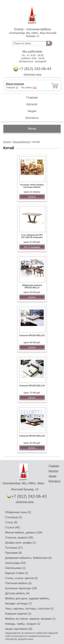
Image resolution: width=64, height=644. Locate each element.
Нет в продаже (32, 247)
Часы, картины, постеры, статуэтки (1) (29, 609)
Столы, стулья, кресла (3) (21, 578)
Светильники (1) (15, 568)
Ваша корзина (15, 84)
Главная (32, 98)
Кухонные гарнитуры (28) (21, 588)
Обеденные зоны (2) (18, 512)
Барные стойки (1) (17, 573)
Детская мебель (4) (17, 593)
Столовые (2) (14, 517)
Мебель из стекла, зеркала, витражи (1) (30, 619)
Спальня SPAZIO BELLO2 (32, 436)
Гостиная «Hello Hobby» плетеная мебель (32, 186)
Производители (21, 142)
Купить (32, 197)
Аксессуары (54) (15, 563)
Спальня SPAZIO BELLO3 (32, 386)
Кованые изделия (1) (18, 614)
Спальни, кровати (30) (19, 538)
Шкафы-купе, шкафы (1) (20, 543)
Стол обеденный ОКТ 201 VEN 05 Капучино (32, 236)
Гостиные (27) (14, 548)
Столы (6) (11, 522)
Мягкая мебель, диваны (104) (24, 532)
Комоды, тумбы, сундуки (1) (23, 624)
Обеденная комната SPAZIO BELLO (32, 286)
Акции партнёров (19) (19, 629)
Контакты (32, 118)
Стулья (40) (12, 527)
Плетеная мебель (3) (18, 583)
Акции (32, 111)
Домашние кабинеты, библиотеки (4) (28, 558)
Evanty (7, 142)
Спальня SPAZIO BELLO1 (32, 335)
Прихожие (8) (13, 553)
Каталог (32, 104)
